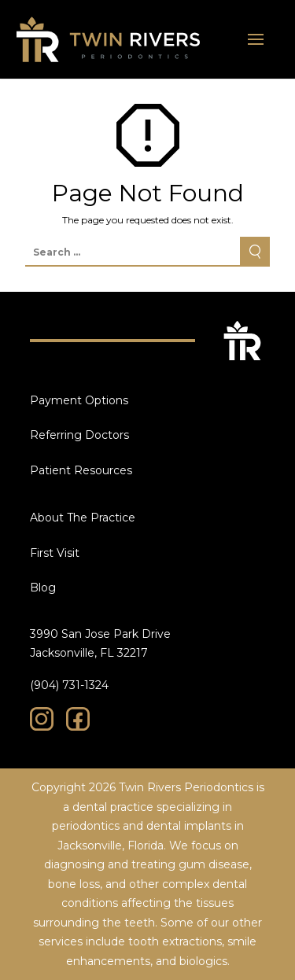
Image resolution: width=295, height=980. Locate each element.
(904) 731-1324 (69, 685)
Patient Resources (81, 470)
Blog (43, 588)
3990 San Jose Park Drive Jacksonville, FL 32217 (100, 644)
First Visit (55, 553)
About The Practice (83, 518)
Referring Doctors (79, 435)
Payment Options (79, 400)
